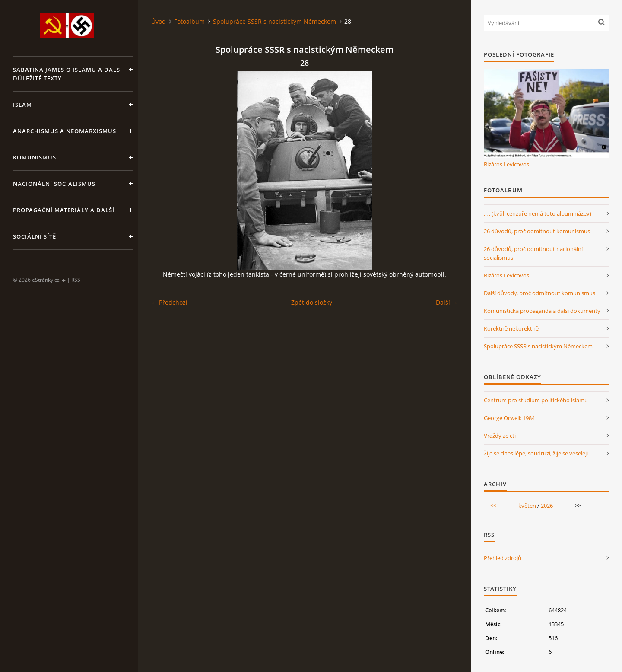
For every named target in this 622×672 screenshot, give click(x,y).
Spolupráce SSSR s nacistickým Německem (275, 21)
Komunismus (35, 157)
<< (493, 506)
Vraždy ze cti (500, 436)
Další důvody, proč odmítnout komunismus (539, 293)
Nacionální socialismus (54, 184)
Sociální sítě (35, 236)
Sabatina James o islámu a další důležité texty (68, 74)
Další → (447, 302)
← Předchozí (169, 302)
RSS (76, 280)
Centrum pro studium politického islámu (536, 400)
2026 (547, 506)
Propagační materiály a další (64, 210)
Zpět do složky (312, 302)
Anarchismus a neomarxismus (65, 131)
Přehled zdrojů (503, 558)
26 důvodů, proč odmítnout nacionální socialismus (533, 253)
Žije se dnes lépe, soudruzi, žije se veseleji (536, 453)
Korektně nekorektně (511, 328)
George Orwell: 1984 (509, 418)
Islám (22, 105)
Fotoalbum (189, 21)
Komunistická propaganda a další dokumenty (542, 311)
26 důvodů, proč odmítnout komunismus (537, 231)
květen (527, 506)
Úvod (159, 21)
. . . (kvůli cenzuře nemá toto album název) (538, 213)
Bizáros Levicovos (506, 164)
